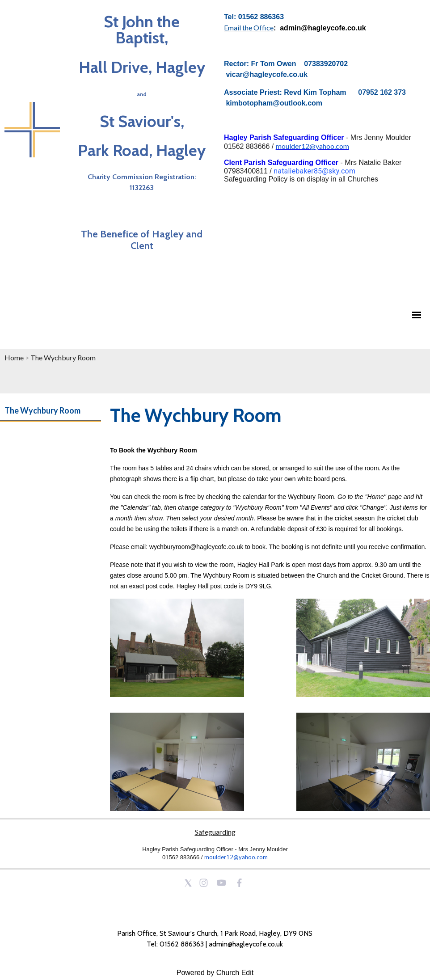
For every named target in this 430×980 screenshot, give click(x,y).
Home (14, 357)
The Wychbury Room (63, 357)
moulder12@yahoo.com (312, 146)
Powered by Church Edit (215, 973)
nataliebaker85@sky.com (314, 171)
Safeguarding (215, 832)
